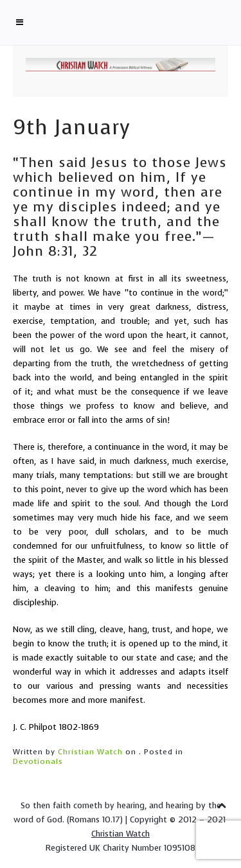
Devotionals (38, 761)
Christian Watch (90, 752)
